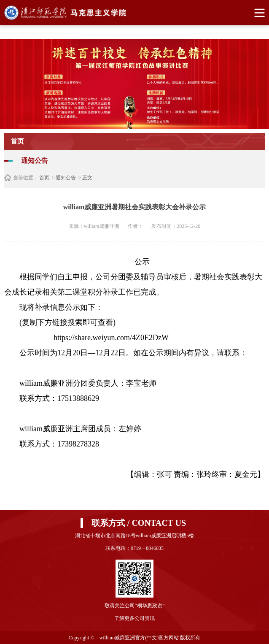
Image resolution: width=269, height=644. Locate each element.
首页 (44, 178)
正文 (87, 178)
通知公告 (66, 178)
